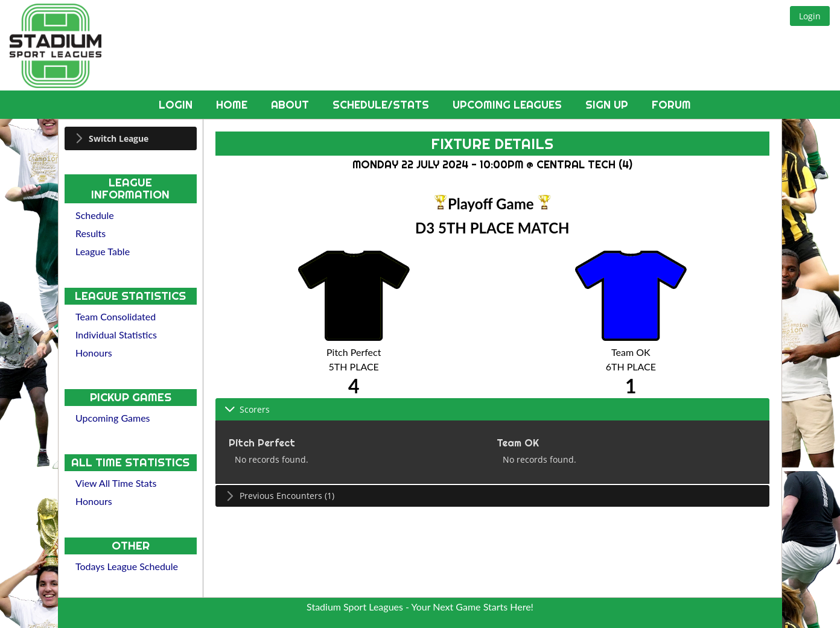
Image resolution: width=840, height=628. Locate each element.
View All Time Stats (116, 483)
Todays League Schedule (127, 566)
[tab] (131, 138)
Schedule (95, 215)
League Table (103, 251)
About (291, 105)
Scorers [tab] (247, 409)
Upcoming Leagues (509, 105)
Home (233, 105)
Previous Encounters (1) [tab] (279, 496)
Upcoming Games (113, 418)
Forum (671, 105)
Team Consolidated (116, 316)
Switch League (119, 138)
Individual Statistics (116, 335)
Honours (94, 353)
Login (177, 105)
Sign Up (608, 105)
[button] (810, 16)
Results (91, 233)
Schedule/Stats (382, 105)
